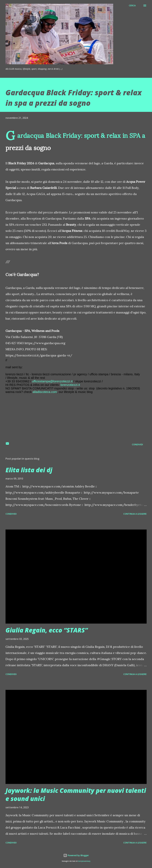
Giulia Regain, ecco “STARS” (47, 630)
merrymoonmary (84, 861)
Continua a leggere (135, 514)
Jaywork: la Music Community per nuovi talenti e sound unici (76, 795)
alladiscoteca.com (45, 392)
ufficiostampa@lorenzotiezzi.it (52, 381)
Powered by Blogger (76, 855)
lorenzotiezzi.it (70, 385)
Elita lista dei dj (29, 470)
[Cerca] (132, 6)
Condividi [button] (137, 444)
